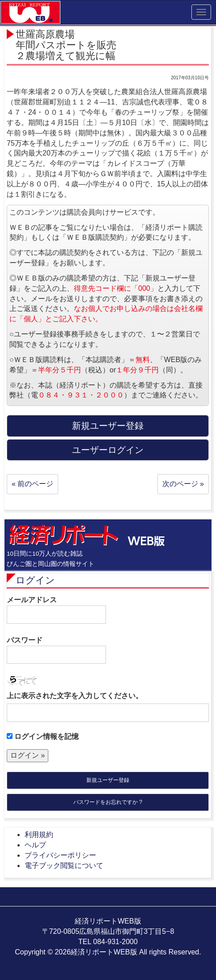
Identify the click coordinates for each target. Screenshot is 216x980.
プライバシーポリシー (60, 855)
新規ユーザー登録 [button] (108, 426)
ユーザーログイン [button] (108, 450)
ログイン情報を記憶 (43, 736)
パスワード (56, 650)
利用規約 (39, 835)
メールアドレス (56, 610)
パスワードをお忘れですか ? (108, 802)
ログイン (35, 580)
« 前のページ (32, 484)
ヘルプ (35, 845)
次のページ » (183, 484)
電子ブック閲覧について (64, 866)
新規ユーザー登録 (108, 780)
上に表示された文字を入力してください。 (75, 696)
